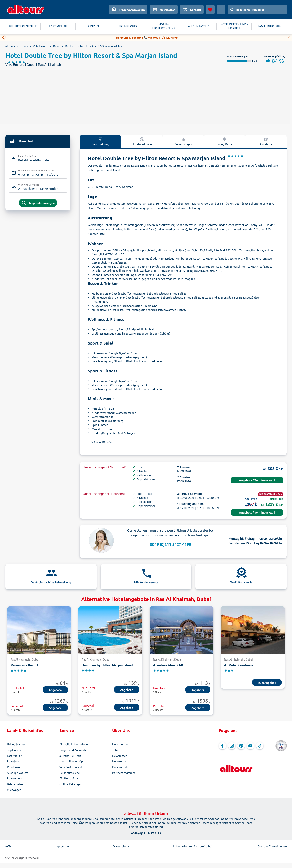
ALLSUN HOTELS (199, 26)
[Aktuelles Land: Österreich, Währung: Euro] (221, 10)
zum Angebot (267, 683)
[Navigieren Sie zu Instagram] (232, 746)
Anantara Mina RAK (168, 665)
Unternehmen (121, 744)
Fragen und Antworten (74, 750)
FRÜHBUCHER (128, 26)
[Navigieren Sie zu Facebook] (222, 746)
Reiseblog (13, 761)
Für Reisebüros (69, 778)
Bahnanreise (15, 784)
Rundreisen (14, 767)
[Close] (289, 37)
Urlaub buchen (16, 744)
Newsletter (119, 756)
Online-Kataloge (70, 784)
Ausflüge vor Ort (17, 773)
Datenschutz (120, 767)
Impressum (62, 846)
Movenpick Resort (24, 665)
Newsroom (119, 761)
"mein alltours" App (72, 761)
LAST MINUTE (58, 26)
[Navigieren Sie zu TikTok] (260, 746)
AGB (8, 846)
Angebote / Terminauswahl (257, 480)
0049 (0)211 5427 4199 (170, 544)
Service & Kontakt (71, 767)
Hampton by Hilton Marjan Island (107, 665)
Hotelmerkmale (142, 141)
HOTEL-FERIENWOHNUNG (164, 26)
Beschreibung (100, 141)
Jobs (115, 750)
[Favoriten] (210, 10)
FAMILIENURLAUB (269, 26)
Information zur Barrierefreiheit (193, 846)
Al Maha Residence (239, 665)
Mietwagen (14, 790)
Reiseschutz (15, 778)
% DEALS (93, 26)
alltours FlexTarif (70, 756)
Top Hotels (14, 750)
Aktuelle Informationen (74, 744)
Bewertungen (183, 141)
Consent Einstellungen (272, 846)
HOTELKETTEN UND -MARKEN (234, 26)
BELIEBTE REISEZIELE (23, 26)
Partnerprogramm (124, 773)
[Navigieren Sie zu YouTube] (250, 746)
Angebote (266, 141)
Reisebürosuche (70, 773)
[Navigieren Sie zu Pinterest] (241, 746)
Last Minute (14, 756)
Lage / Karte (224, 141)
